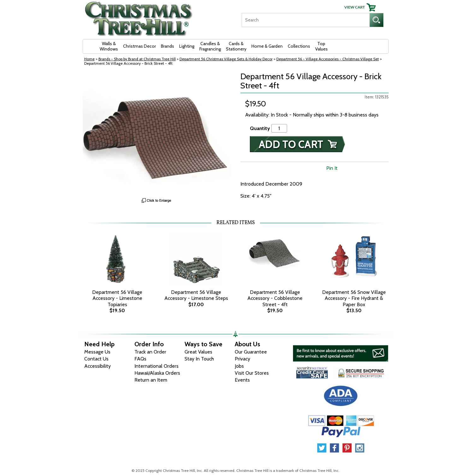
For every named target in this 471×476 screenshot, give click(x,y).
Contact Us (96, 359)
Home (89, 59)
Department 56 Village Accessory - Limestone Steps (196, 295)
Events (242, 380)
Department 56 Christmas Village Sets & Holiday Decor (226, 59)
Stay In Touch (199, 359)
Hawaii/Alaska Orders (157, 373)
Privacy (242, 359)
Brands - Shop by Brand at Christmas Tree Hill (137, 59)
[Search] (306, 20)
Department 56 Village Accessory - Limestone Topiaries (117, 298)
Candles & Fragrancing (210, 46)
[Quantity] (279, 128)
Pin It (332, 168)
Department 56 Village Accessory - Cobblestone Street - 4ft (275, 298)
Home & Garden (267, 46)
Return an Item (151, 380)
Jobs (239, 366)
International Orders (156, 366)
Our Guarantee (251, 352)
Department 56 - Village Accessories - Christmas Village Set (328, 59)
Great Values (198, 352)
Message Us (97, 352)
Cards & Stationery (236, 46)
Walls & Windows (109, 46)
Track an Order (150, 352)
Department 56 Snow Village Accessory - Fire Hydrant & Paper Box (354, 298)
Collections (299, 46)
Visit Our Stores (252, 373)
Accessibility (97, 366)
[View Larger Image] (157, 133)
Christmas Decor (139, 46)
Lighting (187, 46)
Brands (168, 46)
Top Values (321, 46)
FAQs (140, 359)
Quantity (260, 128)
